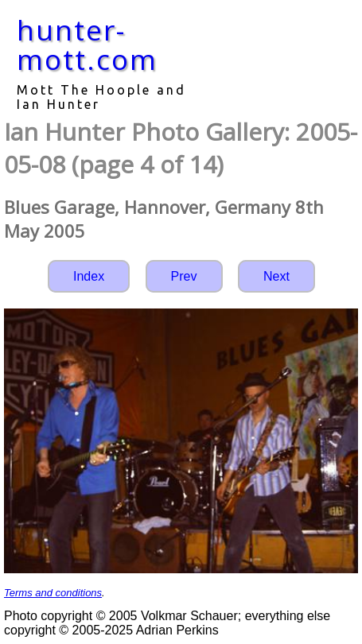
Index (89, 276)
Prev (184, 276)
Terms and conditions (53, 593)
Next (276, 276)
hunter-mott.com (87, 45)
